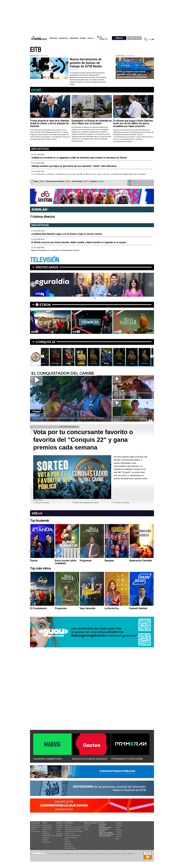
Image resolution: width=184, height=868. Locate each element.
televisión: (35, 823)
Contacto (124, 854)
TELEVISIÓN (45, 260)
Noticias (54, 38)
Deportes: (69, 823)
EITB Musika (47, 834)
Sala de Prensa (105, 836)
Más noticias (40, 149)
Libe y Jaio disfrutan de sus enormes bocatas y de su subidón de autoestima (132, 394)
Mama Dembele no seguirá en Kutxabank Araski (55, 251)
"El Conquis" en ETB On (121, 503)
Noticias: (60, 823)
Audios (86, 829)
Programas (46, 838)
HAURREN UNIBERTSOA (48, 759)
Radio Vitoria (47, 829)
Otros (90, 38)
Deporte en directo (71, 848)
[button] (89, 298)
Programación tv (36, 825)
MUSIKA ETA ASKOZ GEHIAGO (90, 759)
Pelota (67, 840)
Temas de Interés (106, 833)
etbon (45, 305)
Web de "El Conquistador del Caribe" (87, 503)
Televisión (74, 38)
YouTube (119, 836)
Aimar (85, 363)
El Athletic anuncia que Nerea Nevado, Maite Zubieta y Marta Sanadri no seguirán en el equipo (79, 242)
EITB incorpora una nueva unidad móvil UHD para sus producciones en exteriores (132, 74)
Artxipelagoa (46, 842)
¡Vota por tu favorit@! (42, 503)
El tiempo (103, 824)
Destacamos (47, 267)
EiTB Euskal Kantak (49, 836)
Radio (83, 38)
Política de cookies (86, 854)
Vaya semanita (36, 831)
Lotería (102, 831)
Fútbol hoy (68, 825)
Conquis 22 (45, 342)
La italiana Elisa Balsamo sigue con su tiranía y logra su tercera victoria (67, 234)
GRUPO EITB (135, 38)
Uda (136, 363)
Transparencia (115, 854)
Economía (59, 827)
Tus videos (134, 184)
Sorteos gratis (105, 828)
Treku (149, 363)
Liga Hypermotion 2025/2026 (74, 831)
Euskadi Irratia (47, 825)
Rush (111, 363)
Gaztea (45, 831)
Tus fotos (134, 181)
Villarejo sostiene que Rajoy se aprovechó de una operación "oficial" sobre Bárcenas (74, 166)
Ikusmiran (59, 834)
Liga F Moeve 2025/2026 (73, 829)
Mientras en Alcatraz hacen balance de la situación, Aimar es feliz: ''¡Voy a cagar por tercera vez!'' (130, 419)
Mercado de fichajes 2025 (73, 836)
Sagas (98, 363)
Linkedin (119, 834)
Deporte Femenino (71, 838)
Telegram (119, 832)
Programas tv (35, 827)
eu (150, 39)
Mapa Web (131, 854)
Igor (123, 363)
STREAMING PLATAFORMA (127, 759)
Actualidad (59, 825)
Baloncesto (68, 844)
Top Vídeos (88, 825)
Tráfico (102, 826)
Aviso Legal (75, 854)
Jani (47, 363)
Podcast (45, 840)
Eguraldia (59, 836)
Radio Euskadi (47, 827)
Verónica (60, 363)
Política (59, 829)
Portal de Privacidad (64, 854)
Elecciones (103, 829)
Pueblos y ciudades (107, 834)
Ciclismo (67, 842)
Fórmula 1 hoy (69, 834)
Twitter (118, 827)
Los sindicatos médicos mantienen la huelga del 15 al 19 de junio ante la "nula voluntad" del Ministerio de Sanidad (88, 175)
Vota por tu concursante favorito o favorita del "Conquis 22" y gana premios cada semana (83, 440)
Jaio (73, 363)
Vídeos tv (34, 829)
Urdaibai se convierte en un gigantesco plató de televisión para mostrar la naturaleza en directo (79, 158)
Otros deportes (69, 846)
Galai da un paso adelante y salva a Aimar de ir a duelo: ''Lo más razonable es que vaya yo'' (68, 418)
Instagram (119, 830)
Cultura (58, 831)
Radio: (45, 823)
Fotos (86, 827)
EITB (36, 50)
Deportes (63, 38)
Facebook (119, 825)
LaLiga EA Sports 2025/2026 (74, 827)
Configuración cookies (101, 854)
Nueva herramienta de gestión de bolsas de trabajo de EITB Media (86, 63)
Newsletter (119, 823)
